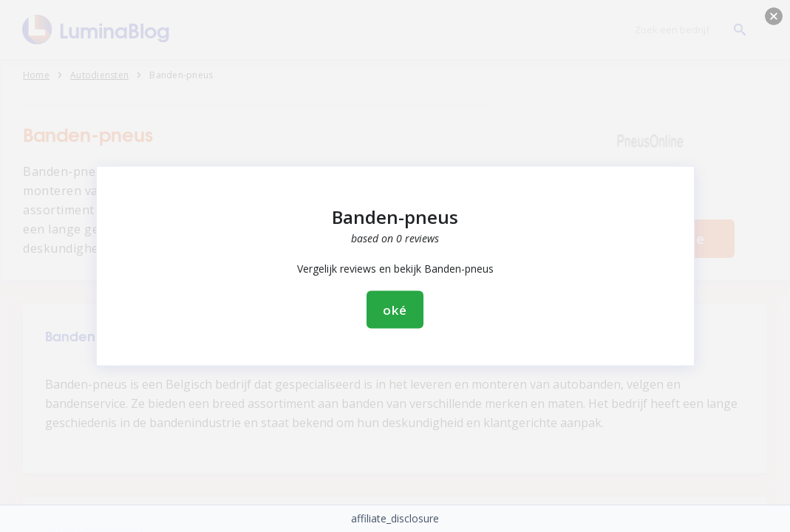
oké (395, 310)
